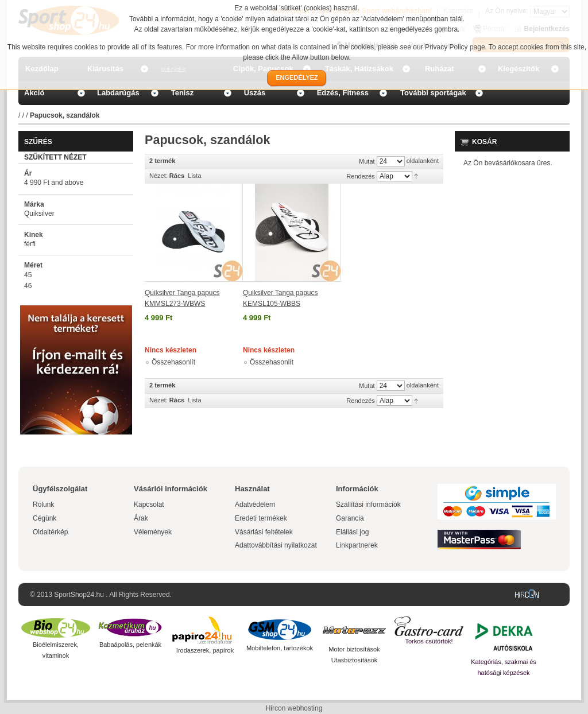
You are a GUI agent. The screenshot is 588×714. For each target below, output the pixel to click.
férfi (30, 244)
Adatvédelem (255, 505)
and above (54, 183)
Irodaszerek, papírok (205, 650)
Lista (194, 176)
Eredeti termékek (261, 518)
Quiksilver (39, 214)
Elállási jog (352, 532)
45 (28, 275)
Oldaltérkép (50, 532)
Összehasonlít (173, 362)
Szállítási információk (368, 505)
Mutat (367, 161)
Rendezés (361, 176)
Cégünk (45, 518)
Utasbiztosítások (355, 660)
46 (28, 286)
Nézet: (158, 176)
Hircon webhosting (294, 708)
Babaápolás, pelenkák (130, 645)
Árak (141, 518)
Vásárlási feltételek (264, 532)
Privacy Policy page (455, 47)
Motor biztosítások (354, 649)
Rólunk (43, 505)
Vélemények (153, 532)
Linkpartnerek (357, 545)
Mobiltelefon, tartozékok (280, 648)
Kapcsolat (149, 505)
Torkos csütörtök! (429, 641)
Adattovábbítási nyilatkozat (276, 545)
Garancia (350, 518)
